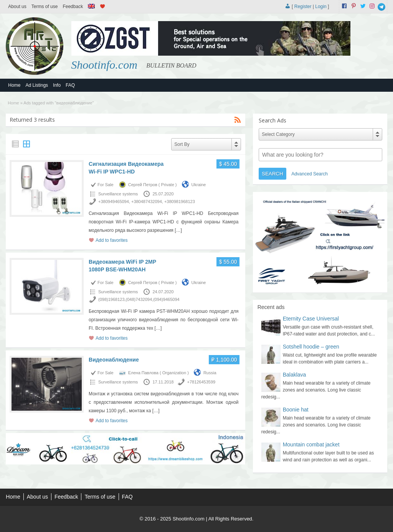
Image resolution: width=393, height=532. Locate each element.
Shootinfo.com (104, 65)
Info (57, 85)
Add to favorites (111, 240)
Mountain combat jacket (311, 444)
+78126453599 (201, 382)
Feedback (73, 7)
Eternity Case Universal (311, 319)
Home (14, 85)
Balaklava (295, 375)
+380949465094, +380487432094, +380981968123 (147, 202)
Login (321, 7)
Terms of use (45, 7)
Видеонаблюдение (114, 360)
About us (17, 7)
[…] (178, 230)
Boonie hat (296, 410)
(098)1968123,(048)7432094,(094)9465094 (139, 299)
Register (303, 7)
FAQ (70, 85)
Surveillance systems (118, 194)
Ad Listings (37, 85)
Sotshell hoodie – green (311, 347)
